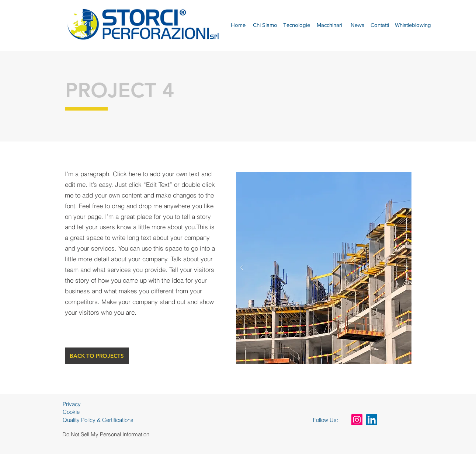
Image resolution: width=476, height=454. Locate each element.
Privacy (72, 404)
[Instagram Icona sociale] (357, 420)
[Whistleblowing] (413, 25)
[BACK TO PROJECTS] (97, 356)
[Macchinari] (330, 25)
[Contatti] (380, 25)
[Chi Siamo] (265, 25)
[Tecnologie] (297, 25)
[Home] (238, 25)
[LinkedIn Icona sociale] (372, 420)
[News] (357, 25)
